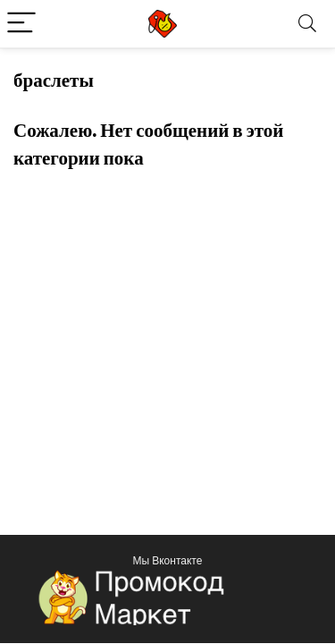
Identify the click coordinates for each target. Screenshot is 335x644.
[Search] (307, 24)
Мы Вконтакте (168, 560)
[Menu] (21, 24)
